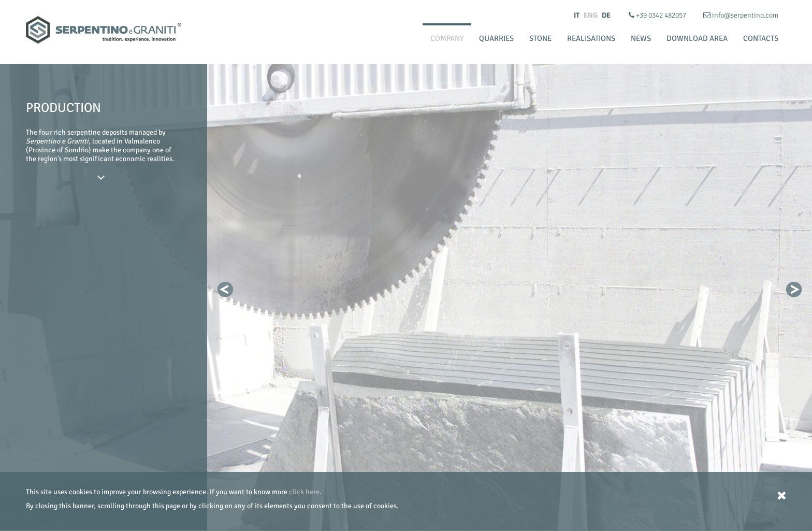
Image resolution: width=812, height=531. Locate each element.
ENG (591, 15)
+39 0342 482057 (658, 15)
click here (304, 492)
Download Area (697, 38)
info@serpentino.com (741, 15)
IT (577, 15)
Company (447, 38)
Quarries (496, 38)
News (641, 38)
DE (606, 15)
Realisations (591, 38)
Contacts (761, 38)
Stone (540, 38)
